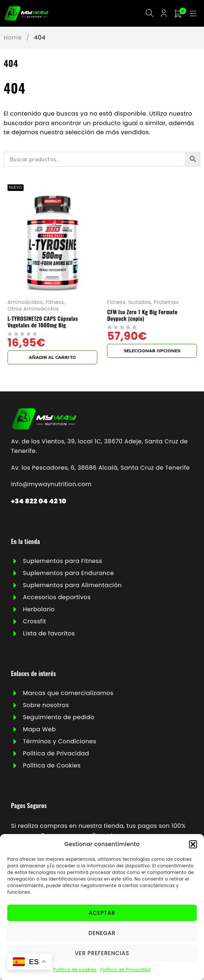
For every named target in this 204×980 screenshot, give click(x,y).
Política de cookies (75, 970)
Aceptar (102, 913)
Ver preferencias (102, 953)
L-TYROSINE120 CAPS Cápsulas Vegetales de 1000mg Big (131, 323)
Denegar (102, 933)
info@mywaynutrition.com (51, 486)
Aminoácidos (114, 303)
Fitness (143, 303)
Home (13, 39)
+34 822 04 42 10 (39, 502)
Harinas (45, 303)
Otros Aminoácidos (122, 310)
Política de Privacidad (126, 970)
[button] (193, 844)
